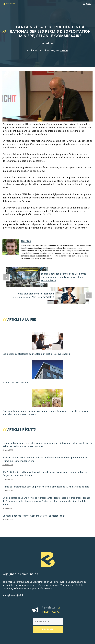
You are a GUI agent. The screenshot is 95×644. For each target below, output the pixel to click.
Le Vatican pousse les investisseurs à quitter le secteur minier (34, 516)
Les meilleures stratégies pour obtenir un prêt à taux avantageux (36, 354)
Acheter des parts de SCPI (16, 383)
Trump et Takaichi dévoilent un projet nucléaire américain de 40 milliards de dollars (46, 487)
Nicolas (64, 50)
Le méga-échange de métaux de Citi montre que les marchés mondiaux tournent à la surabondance (64, 277)
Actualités (47, 43)
